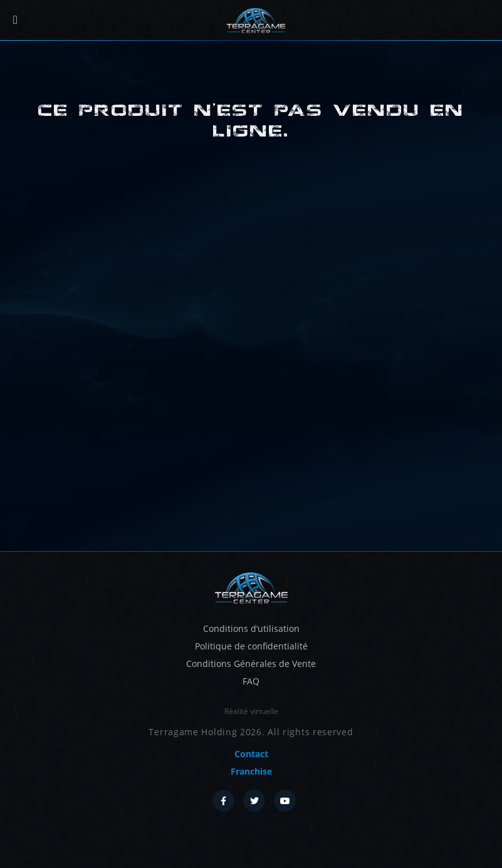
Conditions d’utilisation (251, 628)
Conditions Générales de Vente (251, 664)
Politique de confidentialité (251, 646)
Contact (251, 754)
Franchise (251, 771)
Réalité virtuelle (251, 711)
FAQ (251, 681)
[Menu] (15, 20)
